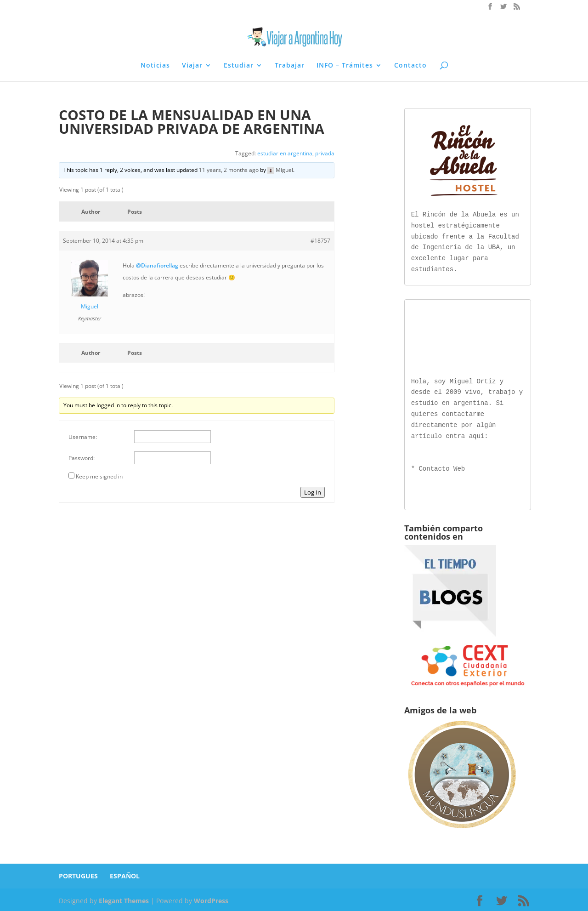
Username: (83, 437)
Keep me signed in (99, 476)
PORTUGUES (78, 874)
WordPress (211, 899)
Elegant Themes (124, 899)
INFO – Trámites (345, 66)
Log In (313, 492)
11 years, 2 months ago (229, 170)
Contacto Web (442, 467)
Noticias (155, 66)
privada (325, 153)
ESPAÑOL (125, 874)
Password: (82, 458)
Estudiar (239, 66)
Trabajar (290, 66)
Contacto (410, 66)
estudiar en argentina (285, 153)
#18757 (320, 241)
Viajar (192, 66)
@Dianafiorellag (157, 265)
